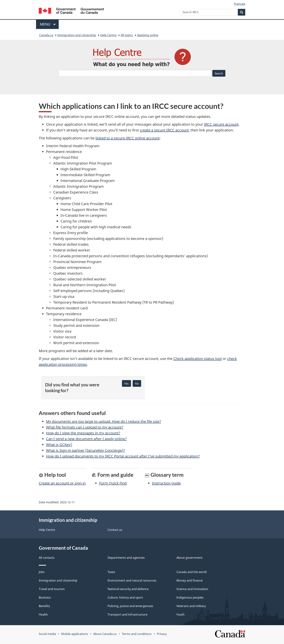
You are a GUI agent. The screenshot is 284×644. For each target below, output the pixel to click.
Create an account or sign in (62, 483)
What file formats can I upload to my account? (85, 427)
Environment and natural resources (132, 580)
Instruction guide (166, 483)
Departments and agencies (126, 558)
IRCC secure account (221, 124)
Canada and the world (192, 572)
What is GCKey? (59, 445)
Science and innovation (192, 589)
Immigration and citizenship (77, 35)
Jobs (42, 572)
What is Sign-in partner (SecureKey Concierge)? (85, 450)
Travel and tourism (52, 589)
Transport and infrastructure (128, 614)
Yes (126, 383)
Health (43, 614)
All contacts (47, 558)
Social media (47, 634)
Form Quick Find (113, 483)
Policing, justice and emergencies (130, 606)
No (137, 383)
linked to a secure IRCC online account (128, 138)
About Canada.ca (105, 634)
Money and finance (190, 580)
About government (189, 558)
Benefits (44, 606)
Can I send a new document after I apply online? (86, 439)
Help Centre (108, 35)
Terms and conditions (137, 634)
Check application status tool (198, 359)
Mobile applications (75, 634)
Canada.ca (46, 35)
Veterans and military (191, 606)
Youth (180, 614)
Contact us (115, 530)
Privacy (162, 634)
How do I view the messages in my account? (83, 433)
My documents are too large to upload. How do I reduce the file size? (104, 421)
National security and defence (128, 589)
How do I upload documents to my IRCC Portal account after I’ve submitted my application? (123, 456)
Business (45, 597)
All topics (127, 35)
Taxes (111, 572)
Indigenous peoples (190, 597)
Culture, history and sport (125, 597)
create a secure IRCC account (164, 130)
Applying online (148, 35)
